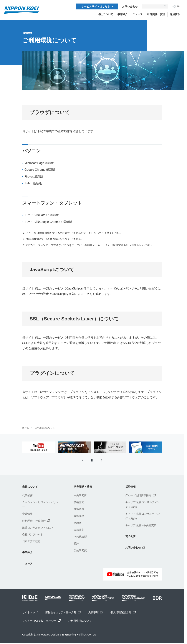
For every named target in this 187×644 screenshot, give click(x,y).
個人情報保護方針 (123, 612)
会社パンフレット (33, 534)
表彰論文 (79, 530)
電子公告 (130, 536)
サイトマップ (30, 612)
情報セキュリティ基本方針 (63, 612)
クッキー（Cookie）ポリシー (42, 621)
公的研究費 (80, 550)
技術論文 (79, 502)
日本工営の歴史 (31, 541)
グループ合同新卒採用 (140, 495)
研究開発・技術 (156, 14)
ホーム (26, 428)
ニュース (27, 563)
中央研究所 (80, 495)
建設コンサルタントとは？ (38, 528)
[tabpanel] (39, 447)
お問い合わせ (130, 6)
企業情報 (27, 514)
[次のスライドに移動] (102, 460)
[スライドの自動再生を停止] (92, 460)
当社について (105, 14)
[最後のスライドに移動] (82, 460)
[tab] (89, 467)
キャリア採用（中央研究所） (142, 525)
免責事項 (96, 612)
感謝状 (78, 523)
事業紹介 (123, 14)
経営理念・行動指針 (36, 521)
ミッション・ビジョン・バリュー (40, 505)
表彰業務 (79, 516)
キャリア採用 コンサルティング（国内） (143, 505)
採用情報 (175, 14)
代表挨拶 (27, 495)
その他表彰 (80, 537)
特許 (76, 543)
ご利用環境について (45, 428)
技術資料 (79, 509)
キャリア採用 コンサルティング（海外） (143, 516)
